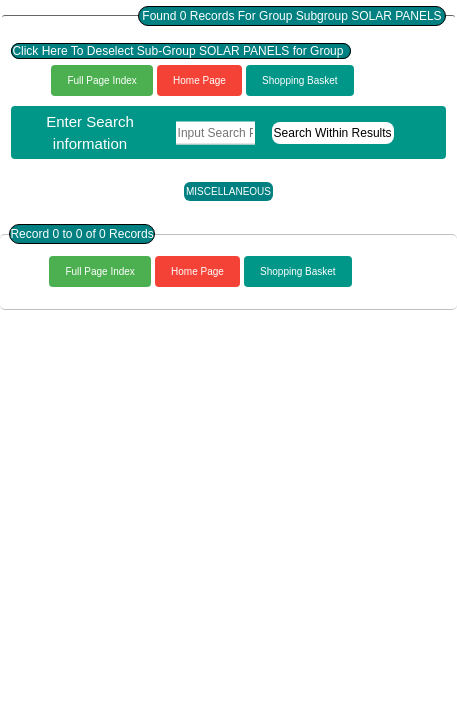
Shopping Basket (300, 80)
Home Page (199, 80)
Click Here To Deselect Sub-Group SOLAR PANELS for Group (181, 51)
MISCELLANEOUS (228, 191)
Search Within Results (333, 133)
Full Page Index (102, 80)
